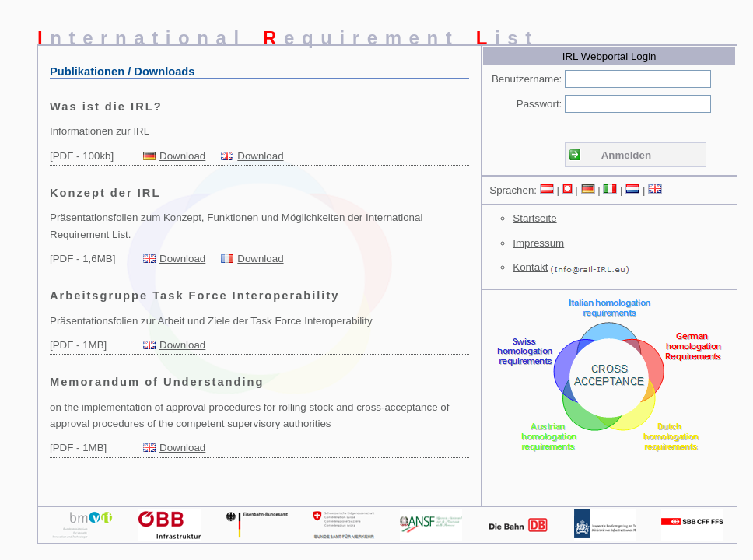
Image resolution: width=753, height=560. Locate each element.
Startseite (534, 218)
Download (182, 156)
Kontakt (530, 267)
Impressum (538, 243)
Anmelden (626, 155)
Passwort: (539, 104)
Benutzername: (527, 79)
